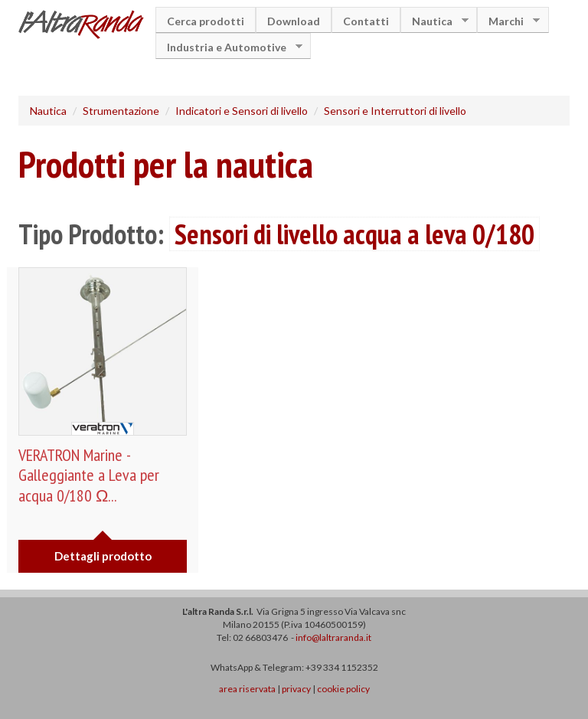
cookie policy (343, 689)
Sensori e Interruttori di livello (395, 111)
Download (294, 21)
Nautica (434, 21)
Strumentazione (121, 111)
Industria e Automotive (229, 47)
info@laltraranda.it (333, 637)
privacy (296, 689)
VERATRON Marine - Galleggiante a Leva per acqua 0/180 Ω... (89, 475)
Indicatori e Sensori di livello (242, 111)
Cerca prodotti (206, 21)
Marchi (508, 21)
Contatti (366, 21)
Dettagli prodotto (103, 556)
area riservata (247, 689)
